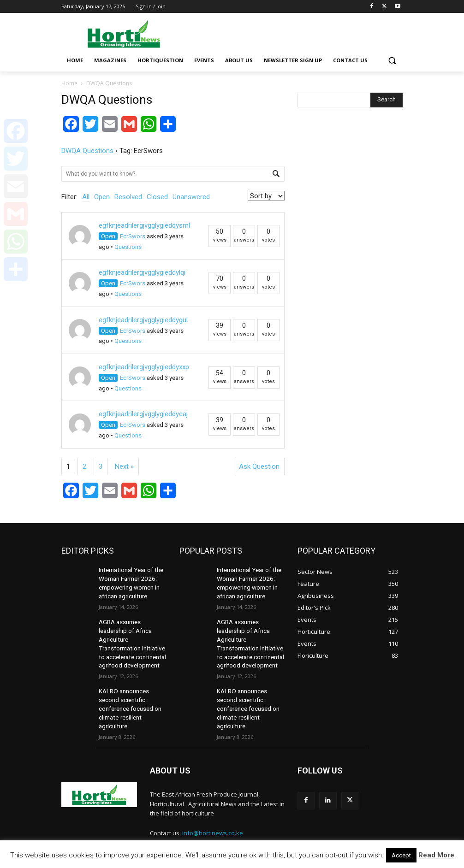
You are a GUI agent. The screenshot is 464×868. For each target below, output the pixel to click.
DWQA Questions (87, 151)
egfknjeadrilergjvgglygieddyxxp (144, 367)
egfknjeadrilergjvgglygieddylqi (142, 272)
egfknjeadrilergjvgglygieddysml (144, 225)
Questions (128, 247)
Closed (157, 197)
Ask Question (259, 466)
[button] (392, 61)
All (86, 197)
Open (102, 197)
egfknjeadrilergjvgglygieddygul (143, 320)
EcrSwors (133, 236)
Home (69, 83)
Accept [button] (401, 855)
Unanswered (191, 197)
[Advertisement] (295, 32)
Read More (436, 855)
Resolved (128, 197)
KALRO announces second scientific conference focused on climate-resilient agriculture (129, 696)
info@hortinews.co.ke (213, 818)
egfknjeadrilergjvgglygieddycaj (143, 414)
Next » (124, 466)
